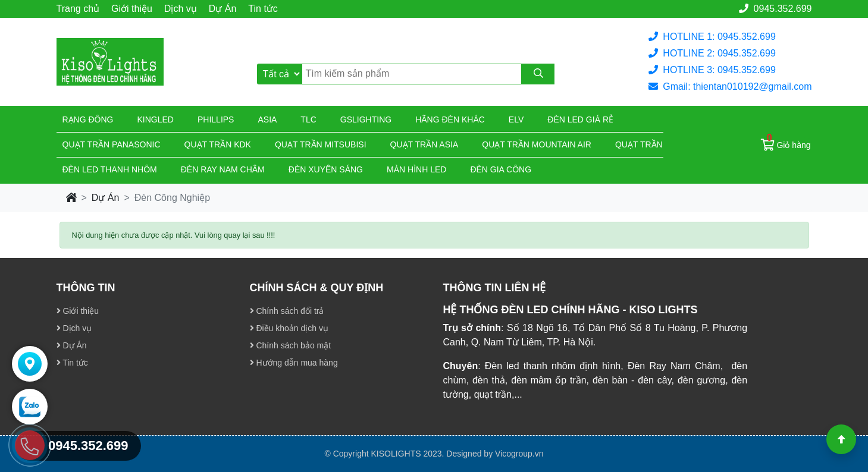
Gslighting (366, 119)
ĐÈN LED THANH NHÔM (110, 169)
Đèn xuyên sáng (326, 169)
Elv (516, 119)
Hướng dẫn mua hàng (294, 363)
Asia (267, 119)
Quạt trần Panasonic (112, 144)
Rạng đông (88, 119)
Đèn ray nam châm (223, 169)
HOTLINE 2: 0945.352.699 (712, 53)
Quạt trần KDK (218, 144)
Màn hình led (416, 169)
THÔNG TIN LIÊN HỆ (495, 288)
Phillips (216, 119)
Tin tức (263, 9)
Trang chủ (78, 9)
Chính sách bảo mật (291, 345)
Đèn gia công (501, 169)
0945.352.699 (775, 9)
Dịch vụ (181, 9)
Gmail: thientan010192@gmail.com (730, 86)
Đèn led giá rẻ (580, 119)
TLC (308, 119)
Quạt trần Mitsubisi (321, 144)
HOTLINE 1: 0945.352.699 (712, 37)
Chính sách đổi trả (287, 311)
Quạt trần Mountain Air (537, 144)
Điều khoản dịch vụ (289, 328)
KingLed (156, 119)
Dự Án (223, 9)
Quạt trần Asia (424, 144)
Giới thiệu (132, 9)
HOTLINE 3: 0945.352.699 (712, 70)
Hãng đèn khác (450, 119)
